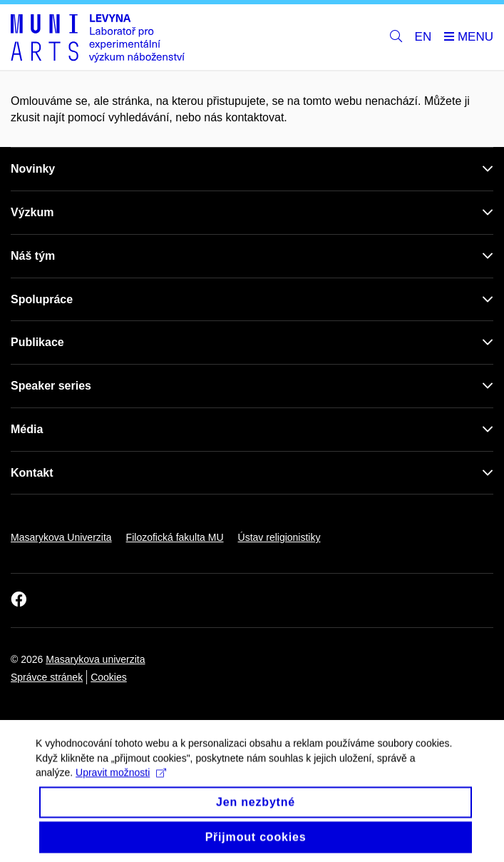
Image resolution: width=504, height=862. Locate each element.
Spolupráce (42, 299)
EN (423, 37)
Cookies (109, 677)
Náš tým (33, 256)
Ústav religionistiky (279, 537)
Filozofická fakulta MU (175, 537)
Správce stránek (47, 677)
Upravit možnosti (121, 781)
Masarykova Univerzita (61, 537)
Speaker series (51, 386)
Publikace (37, 342)
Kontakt (32, 473)
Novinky (33, 169)
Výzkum (32, 212)
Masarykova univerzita (95, 659)
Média (27, 429)
